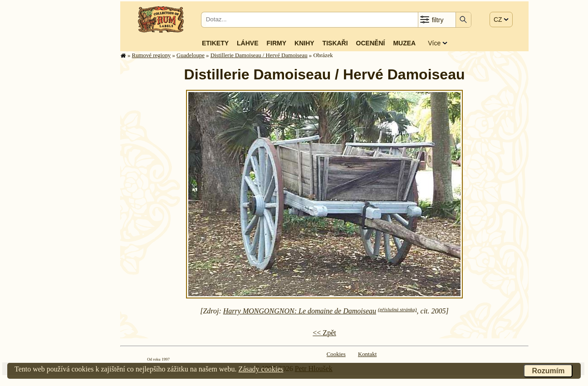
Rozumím (548, 371)
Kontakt (367, 354)
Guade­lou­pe (191, 55)
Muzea (404, 43)
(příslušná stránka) (397, 309)
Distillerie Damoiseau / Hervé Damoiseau (259, 55)
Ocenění (371, 43)
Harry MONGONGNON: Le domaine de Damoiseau (300, 311)
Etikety (215, 43)
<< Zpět (324, 333)
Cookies (336, 354)
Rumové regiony (152, 55)
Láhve (247, 43)
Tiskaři (335, 43)
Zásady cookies (261, 369)
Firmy (276, 43)
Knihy (304, 43)
